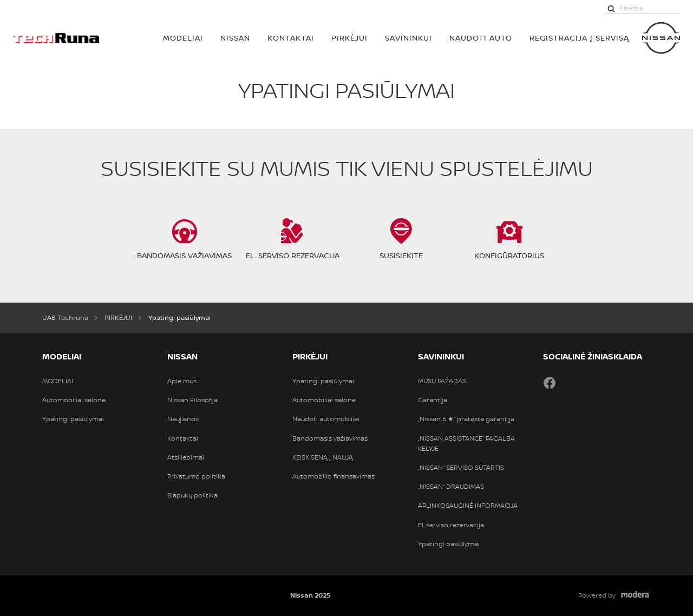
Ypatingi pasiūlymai (73, 419)
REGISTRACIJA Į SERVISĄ (579, 38)
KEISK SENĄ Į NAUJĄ (323, 457)
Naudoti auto (481, 38)
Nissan (235, 38)
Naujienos (183, 419)
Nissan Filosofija (192, 400)
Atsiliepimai (186, 457)
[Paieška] (611, 8)
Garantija (433, 400)
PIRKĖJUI (349, 38)
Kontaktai (291, 38)
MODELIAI (183, 38)
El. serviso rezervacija (451, 525)
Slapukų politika (192, 495)
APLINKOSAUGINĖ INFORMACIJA (468, 506)
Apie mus (182, 381)
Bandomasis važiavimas (330, 438)
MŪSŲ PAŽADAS (442, 381)
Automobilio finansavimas (334, 476)
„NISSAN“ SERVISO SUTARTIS (461, 468)
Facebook (550, 383)
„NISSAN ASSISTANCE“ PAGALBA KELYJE (466, 444)
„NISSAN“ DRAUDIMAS (451, 487)
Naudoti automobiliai (326, 419)
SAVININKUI (408, 38)
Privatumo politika (196, 476)
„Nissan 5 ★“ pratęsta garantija (466, 419)
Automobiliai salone (74, 400)
